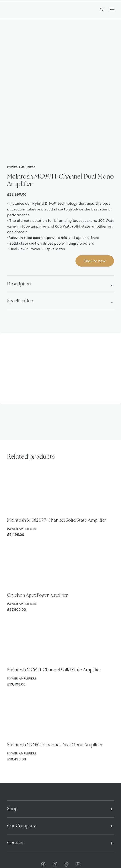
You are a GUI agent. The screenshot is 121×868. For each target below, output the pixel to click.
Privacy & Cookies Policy (60, 846)
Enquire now (95, 223)
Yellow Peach (91, 855)
